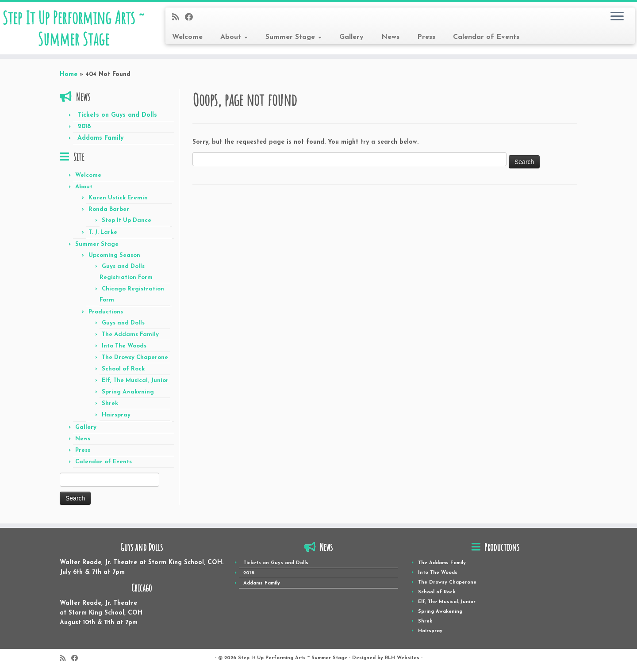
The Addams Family (130, 334)
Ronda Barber (109, 209)
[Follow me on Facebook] (192, 18)
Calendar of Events (486, 37)
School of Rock (123, 369)
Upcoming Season (114, 255)
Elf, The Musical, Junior (135, 380)
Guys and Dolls (123, 323)
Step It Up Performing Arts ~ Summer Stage (74, 28)
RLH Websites (402, 658)
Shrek (110, 403)
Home (69, 74)
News (390, 37)
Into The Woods (124, 346)
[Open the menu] (617, 17)
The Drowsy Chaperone (135, 357)
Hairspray (116, 415)
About (234, 37)
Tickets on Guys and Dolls (117, 115)
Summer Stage (294, 37)
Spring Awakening (128, 392)
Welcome (187, 37)
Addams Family (100, 138)
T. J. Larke (103, 232)
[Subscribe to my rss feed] (178, 18)
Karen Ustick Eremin (118, 198)
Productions (106, 312)
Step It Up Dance (127, 220)
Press (426, 37)
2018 (84, 127)
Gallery (351, 37)
